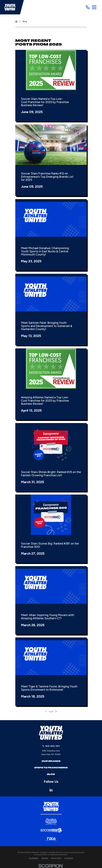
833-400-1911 (53, 746)
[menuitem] (34, 858)
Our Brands (51, 761)
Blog (51, 774)
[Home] (10, 7)
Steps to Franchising (51, 768)
